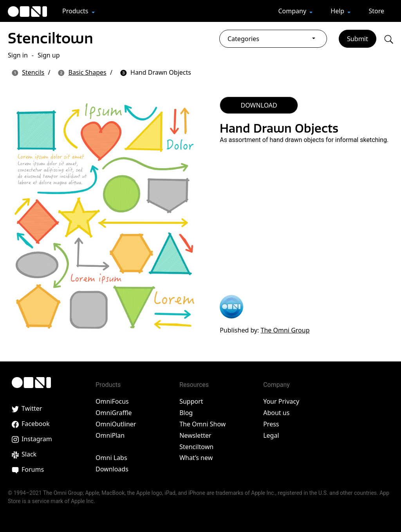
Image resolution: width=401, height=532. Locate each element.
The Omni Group (285, 330)
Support (191, 401)
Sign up (49, 55)
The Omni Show (202, 424)
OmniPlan (110, 435)
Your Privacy (281, 401)
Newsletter (195, 435)
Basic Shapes (88, 72)
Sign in (18, 55)
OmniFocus (112, 401)
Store (376, 11)
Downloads (112, 469)
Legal (271, 435)
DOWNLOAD (259, 105)
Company (293, 11)
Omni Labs (111, 458)
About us (276, 413)
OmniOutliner (116, 424)
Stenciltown (51, 38)
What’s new (196, 458)
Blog (186, 413)
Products (76, 11)
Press (271, 424)
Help (338, 11)
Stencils (33, 72)
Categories (243, 39)
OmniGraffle (114, 413)
